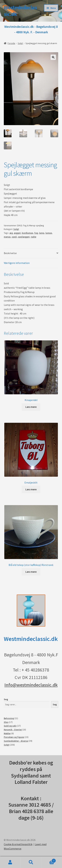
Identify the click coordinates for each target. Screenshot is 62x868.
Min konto (10, 862)
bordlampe (27, 233)
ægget (17, 233)
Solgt (20, 43)
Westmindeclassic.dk (20, 11)
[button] (53, 57)
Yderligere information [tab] (17, 263)
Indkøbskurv (49, 860)
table (33, 237)
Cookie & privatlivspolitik (18, 845)
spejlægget (24, 237)
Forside (11, 43)
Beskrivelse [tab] (10, 253)
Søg (6, 700)
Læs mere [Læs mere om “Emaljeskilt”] (31, 490)
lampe (49, 233)
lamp (42, 233)
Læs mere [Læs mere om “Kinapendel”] (31, 407)
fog (36, 233)
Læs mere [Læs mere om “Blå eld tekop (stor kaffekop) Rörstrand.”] (31, 572)
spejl (14, 237)
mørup (7, 237)
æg (11, 233)
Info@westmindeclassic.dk (31, 685)
